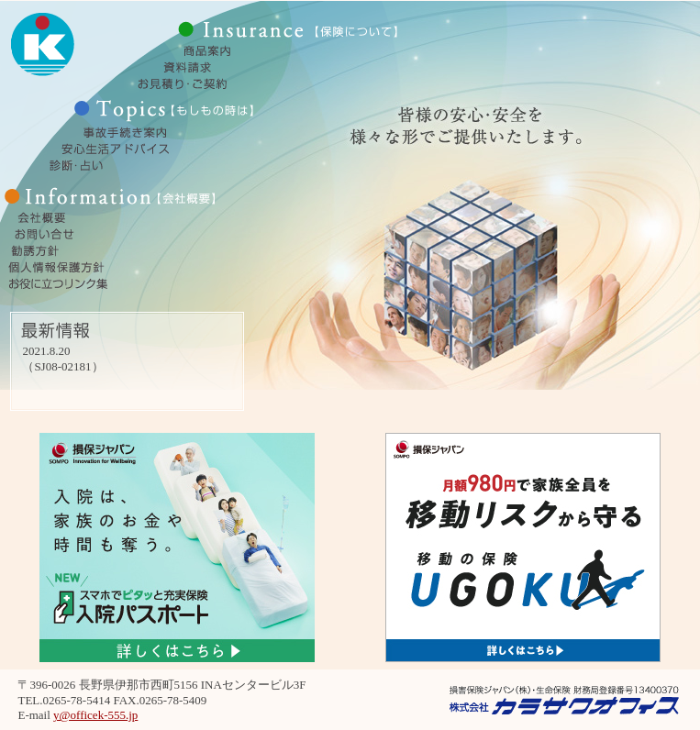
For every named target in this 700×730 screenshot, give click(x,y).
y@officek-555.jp (95, 715)
